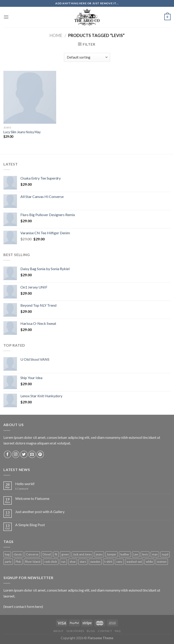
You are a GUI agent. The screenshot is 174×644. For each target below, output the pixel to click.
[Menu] (6, 17)
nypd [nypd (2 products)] (165, 554)
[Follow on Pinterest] (40, 454)
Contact (105, 631)
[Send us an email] (32, 454)
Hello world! (25, 484)
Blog (91, 631)
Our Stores (75, 631)
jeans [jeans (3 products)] (99, 554)
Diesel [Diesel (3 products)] (47, 554)
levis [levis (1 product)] (145, 554)
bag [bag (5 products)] (7, 554)
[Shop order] (87, 57)
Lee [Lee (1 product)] (136, 554)
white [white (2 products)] (149, 562)
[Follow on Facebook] (8, 454)
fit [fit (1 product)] (56, 554)
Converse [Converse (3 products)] (32, 554)
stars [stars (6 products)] (83, 562)
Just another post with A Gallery (40, 512)
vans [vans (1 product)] (119, 562)
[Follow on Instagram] (16, 454)
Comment (22, 489)
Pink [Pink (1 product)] (18, 562)
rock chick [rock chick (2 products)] (51, 562)
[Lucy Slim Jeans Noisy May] (30, 97)
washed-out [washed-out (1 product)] (134, 562)
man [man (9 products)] (155, 554)
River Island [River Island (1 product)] (33, 562)
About (58, 631)
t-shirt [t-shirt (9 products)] (108, 562)
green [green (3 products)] (65, 554)
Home (56, 35)
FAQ (118, 631)
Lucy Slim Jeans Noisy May (22, 132)
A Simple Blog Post (30, 525)
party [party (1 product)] (8, 562)
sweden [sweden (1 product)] (95, 562)
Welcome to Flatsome (32, 498)
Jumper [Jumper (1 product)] (111, 554)
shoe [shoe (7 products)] (73, 562)
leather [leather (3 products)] (125, 554)
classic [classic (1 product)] (18, 554)
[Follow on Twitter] (24, 454)
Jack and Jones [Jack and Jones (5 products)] (82, 554)
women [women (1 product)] (162, 562)
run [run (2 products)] (63, 562)
